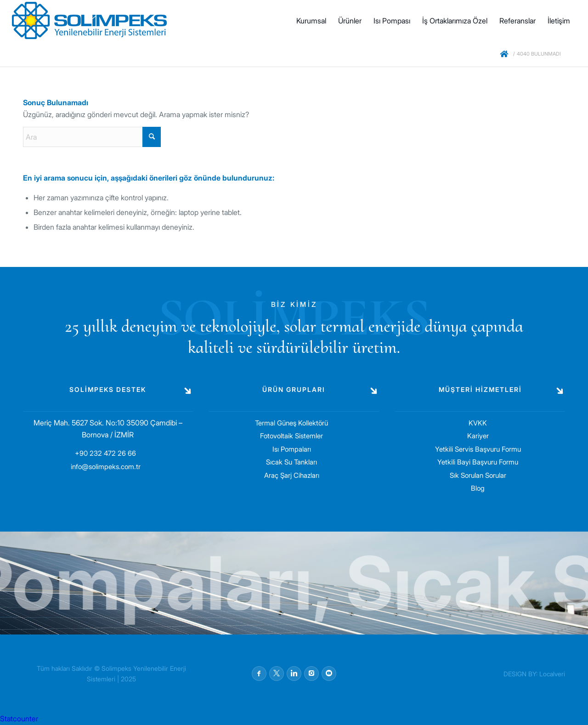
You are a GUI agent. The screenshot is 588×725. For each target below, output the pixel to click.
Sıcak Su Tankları (291, 462)
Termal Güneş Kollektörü (291, 423)
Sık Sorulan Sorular (478, 475)
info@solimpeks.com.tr (106, 467)
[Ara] (92, 137)
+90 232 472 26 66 (105, 453)
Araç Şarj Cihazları (292, 475)
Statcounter (19, 719)
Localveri (552, 674)
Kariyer (478, 436)
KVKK (478, 423)
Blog (478, 488)
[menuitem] (311, 21)
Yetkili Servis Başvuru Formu (478, 449)
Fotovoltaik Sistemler (291, 436)
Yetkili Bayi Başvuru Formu (478, 462)
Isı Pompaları (292, 449)
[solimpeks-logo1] (89, 21)
